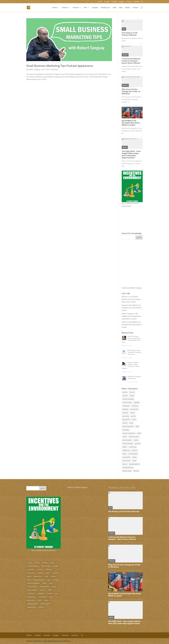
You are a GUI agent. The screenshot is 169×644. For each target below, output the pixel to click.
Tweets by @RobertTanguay (132, 288)
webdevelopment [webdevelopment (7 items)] (134, 464)
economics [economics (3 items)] (135, 406)
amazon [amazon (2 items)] (125, 392)
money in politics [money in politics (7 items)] (134, 437)
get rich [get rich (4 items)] (133, 416)
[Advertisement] (135, 256)
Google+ (122, 2)
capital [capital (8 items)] (132, 396)
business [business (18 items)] (125, 396)
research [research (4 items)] (134, 450)
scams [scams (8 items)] (124, 454)
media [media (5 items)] (139, 433)
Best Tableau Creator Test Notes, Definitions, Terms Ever (135, 352)
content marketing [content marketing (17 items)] (128, 399)
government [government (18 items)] (126, 419)
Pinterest (129, 2)
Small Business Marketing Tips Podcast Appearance (60, 66)
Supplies (95, 8)
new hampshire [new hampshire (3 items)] (127, 440)
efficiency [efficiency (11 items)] (125, 409)
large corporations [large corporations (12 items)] (128, 426)
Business (55, 69)
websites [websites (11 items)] (136, 471)
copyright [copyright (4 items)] (136, 402)
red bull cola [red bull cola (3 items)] (133, 447)
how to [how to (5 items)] (134, 419)
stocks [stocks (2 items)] (134, 461)
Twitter (100, 2)
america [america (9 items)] (132, 392)
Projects (76, 8)
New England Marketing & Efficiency (57, 641)
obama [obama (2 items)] (136, 440)
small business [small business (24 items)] (133, 454)
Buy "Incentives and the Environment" (44, 550)
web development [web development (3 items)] (128, 468)
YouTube (114, 2)
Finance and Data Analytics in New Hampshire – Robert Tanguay (131, 365)
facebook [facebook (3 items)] (125, 413)
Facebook (137, 2)
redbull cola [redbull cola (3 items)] (126, 450)
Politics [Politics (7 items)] (125, 447)
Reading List (105, 8)
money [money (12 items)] (125, 437)
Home (55, 8)
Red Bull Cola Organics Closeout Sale (134, 377)
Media (128, 8)
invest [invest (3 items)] (131, 423)
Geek (115, 8)
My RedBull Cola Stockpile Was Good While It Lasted (132, 308)
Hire (85, 8)
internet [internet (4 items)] (125, 423)
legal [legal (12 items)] (137, 426)
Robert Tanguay (34, 69)
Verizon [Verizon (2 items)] (125, 464)
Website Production (34, 641)
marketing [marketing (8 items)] (126, 430)
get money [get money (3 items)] (126, 416)
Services (65, 8)
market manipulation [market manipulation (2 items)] (129, 433)
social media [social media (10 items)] (126, 457)
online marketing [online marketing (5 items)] (128, 443)
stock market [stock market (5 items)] (126, 461)
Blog (121, 8)
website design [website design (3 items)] (127, 471)
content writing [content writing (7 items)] (127, 402)
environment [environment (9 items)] (134, 409)
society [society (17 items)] (134, 457)
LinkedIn (107, 2)
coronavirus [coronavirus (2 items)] (126, 406)
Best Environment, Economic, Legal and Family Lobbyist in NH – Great (132, 339)
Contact (135, 8)
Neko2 (124, 305)
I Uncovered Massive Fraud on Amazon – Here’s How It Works (132, 299)
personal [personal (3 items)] (137, 443)
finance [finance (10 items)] (132, 413)
